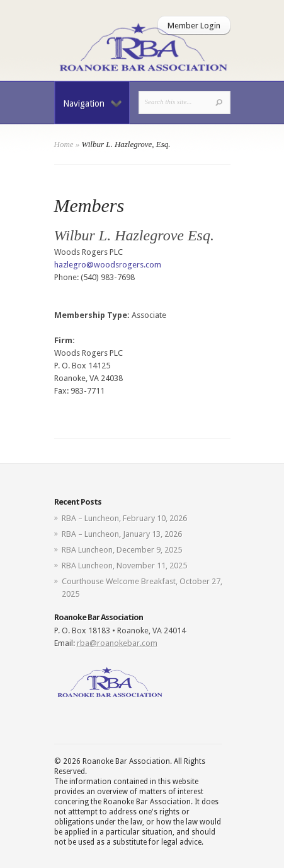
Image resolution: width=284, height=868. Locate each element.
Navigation (92, 103)
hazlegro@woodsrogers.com (108, 265)
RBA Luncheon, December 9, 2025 (122, 550)
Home (64, 144)
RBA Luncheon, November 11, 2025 (124, 566)
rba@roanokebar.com (117, 643)
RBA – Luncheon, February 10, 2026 (124, 518)
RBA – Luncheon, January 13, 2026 (122, 534)
